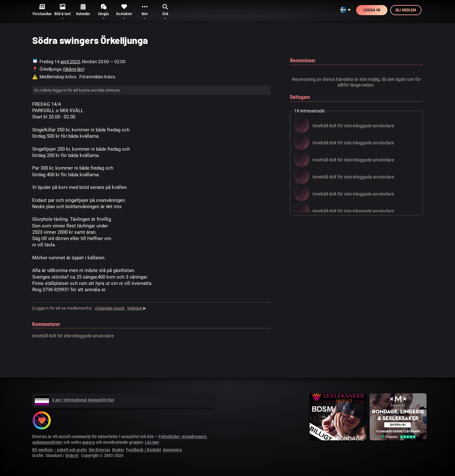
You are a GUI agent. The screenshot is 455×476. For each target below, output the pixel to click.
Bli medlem (406, 10)
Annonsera (172, 450)
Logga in (372, 10)
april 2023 (70, 62)
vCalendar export (110, 308)
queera (88, 442)
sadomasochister (47, 442)
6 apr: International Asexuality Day (74, 400)
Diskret (72, 455)
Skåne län (74, 69)
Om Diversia (100, 450)
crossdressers (194, 437)
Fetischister (169, 437)
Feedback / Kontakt (143, 450)
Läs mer (152, 442)
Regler (118, 450)
